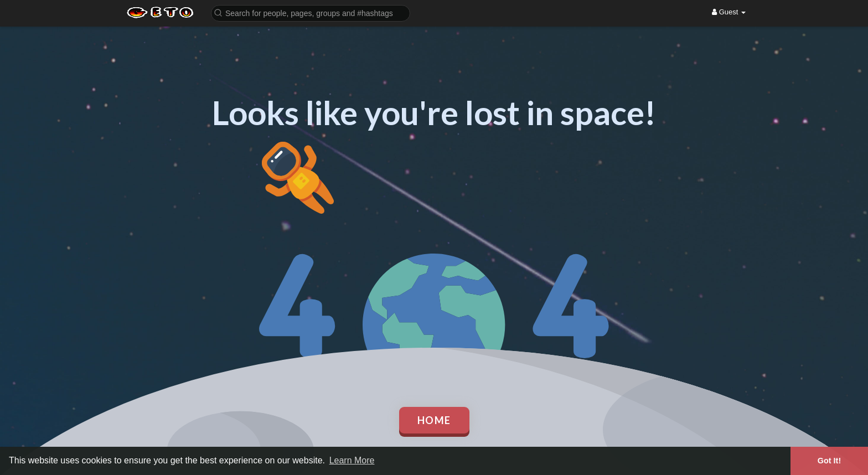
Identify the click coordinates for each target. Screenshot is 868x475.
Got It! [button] (829, 461)
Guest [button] (729, 12)
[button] (311, 12)
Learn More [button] (352, 460)
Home (434, 420)
